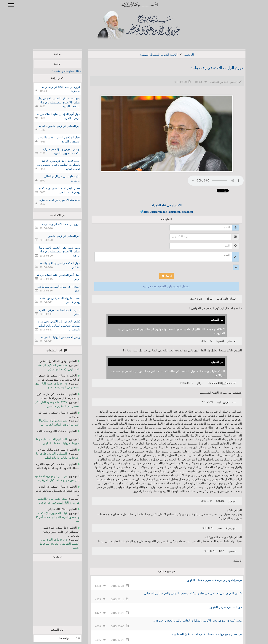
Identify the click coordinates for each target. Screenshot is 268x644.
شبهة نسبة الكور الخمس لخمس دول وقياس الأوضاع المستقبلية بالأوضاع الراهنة (54, 252)
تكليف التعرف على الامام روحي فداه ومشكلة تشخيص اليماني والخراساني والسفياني (188, 593)
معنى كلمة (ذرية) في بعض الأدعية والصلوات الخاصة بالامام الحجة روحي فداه (192, 621)
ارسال (161, 276)
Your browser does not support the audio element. (210, 181)
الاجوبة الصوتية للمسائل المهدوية (153, 55)
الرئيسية (184, 55)
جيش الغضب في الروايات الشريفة (55, 337)
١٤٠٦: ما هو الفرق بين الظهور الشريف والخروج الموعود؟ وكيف (54, 544)
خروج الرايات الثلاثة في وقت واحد (212, 68)
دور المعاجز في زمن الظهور (220, 607)
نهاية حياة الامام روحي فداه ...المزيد (54, 200)
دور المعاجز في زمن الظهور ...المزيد (54, 126)
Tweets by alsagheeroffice (61, 71)
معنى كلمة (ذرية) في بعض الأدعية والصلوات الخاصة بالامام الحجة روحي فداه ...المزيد (53, 165)
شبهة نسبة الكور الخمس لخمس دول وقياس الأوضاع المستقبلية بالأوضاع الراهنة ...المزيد (54, 102)
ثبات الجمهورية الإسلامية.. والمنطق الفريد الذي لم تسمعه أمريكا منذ (52, 517)
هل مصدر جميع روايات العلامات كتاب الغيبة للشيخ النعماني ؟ (201, 634)
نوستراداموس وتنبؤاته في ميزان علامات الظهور (209, 580)
